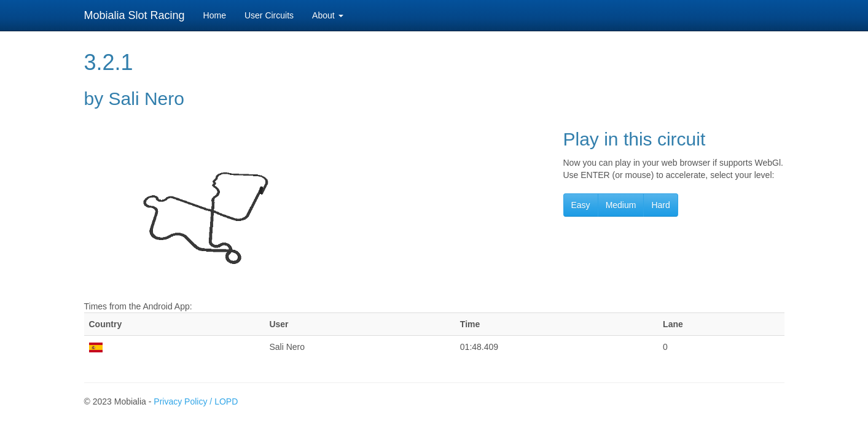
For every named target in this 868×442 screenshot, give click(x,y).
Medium (621, 205)
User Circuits (269, 15)
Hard (660, 205)
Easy (581, 205)
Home (215, 15)
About (327, 15)
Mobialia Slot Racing (135, 15)
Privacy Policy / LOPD (196, 401)
